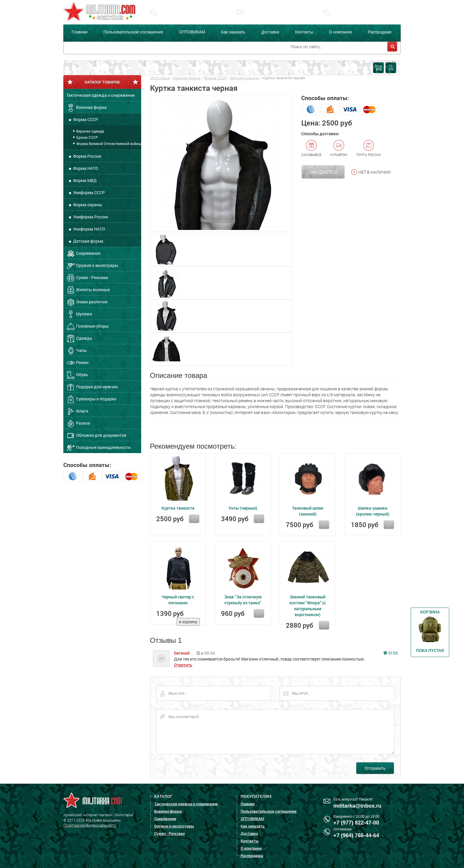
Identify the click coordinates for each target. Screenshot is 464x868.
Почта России (369, 148)
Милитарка (160, 78)
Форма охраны (87, 205)
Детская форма (88, 241)
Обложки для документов (96, 436)
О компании (340, 32)
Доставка (270, 32)
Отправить (375, 768)
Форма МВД (84, 180)
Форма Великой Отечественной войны (108, 144)
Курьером (339, 148)
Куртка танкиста (178, 508)
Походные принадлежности (98, 448)
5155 (391, 653)
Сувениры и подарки (91, 399)
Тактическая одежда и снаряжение (100, 95)
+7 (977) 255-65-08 (356, 17)
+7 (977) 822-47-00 (183, 17)
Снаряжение (83, 254)
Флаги (77, 411)
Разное (78, 423)
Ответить (183, 665)
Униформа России (90, 217)
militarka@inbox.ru (269, 17)
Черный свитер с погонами (178, 600)
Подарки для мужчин (92, 387)
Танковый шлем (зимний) (308, 511)
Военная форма (86, 108)
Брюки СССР (87, 137)
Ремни (77, 363)
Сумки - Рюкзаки (87, 278)
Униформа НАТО (89, 229)
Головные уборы (87, 326)
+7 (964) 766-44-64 (356, 835)
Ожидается (323, 172)
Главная (79, 32)
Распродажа (380, 32)
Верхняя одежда (90, 131)
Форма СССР (85, 119)
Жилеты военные (88, 290)
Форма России (87, 156)
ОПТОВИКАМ (192, 32)
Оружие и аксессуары (92, 266)
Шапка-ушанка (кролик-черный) (373, 511)
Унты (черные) (243, 508)
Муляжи (79, 314)
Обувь (77, 375)
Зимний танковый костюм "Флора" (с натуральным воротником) (308, 606)
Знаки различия (87, 302)
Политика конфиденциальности (90, 825)
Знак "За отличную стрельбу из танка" (243, 600)
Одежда (79, 339)
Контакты (304, 32)
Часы (76, 351)
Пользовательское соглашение (133, 32)
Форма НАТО (85, 168)
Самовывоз (311, 148)
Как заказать (233, 32)
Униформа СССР (88, 193)
